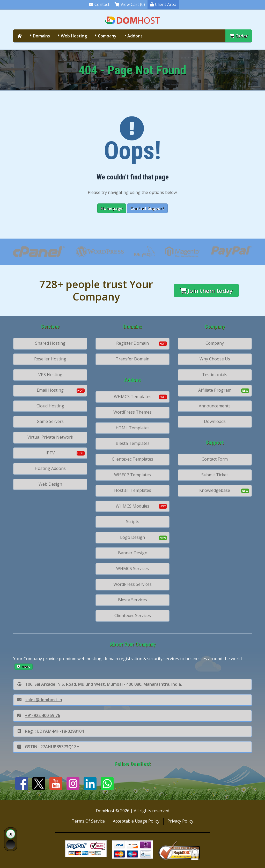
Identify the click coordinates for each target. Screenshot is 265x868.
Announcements (215, 406)
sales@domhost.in (40, 700)
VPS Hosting (50, 375)
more (24, 666)
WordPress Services (132, 584)
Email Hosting (50, 390)
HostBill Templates (133, 490)
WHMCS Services (132, 569)
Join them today (206, 291)
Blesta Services (132, 600)
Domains (41, 36)
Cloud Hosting (50, 406)
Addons (135, 36)
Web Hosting (74, 36)
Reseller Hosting (50, 359)
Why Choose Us (215, 359)
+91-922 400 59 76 (39, 715)
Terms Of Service (88, 821)
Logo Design (132, 537)
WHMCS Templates (133, 397)
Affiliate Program (215, 390)
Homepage (112, 208)
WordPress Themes (132, 412)
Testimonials (215, 375)
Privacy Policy (180, 821)
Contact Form (215, 459)
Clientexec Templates (132, 459)
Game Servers (50, 421)
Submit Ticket (215, 475)
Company (107, 36)
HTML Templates (133, 428)
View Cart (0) (130, 4)
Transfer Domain (132, 359)
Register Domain (132, 343)
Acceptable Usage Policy (136, 821)
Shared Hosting (50, 343)
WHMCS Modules (132, 506)
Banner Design (133, 553)
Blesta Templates (133, 443)
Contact (99, 4)
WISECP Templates (132, 475)
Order (239, 36)
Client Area (163, 4)
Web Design (50, 484)
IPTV (50, 453)
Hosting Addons (50, 468)
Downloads (215, 421)
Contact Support (147, 208)
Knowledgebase (215, 490)
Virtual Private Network (50, 437)
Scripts (133, 522)
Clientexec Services (133, 616)
